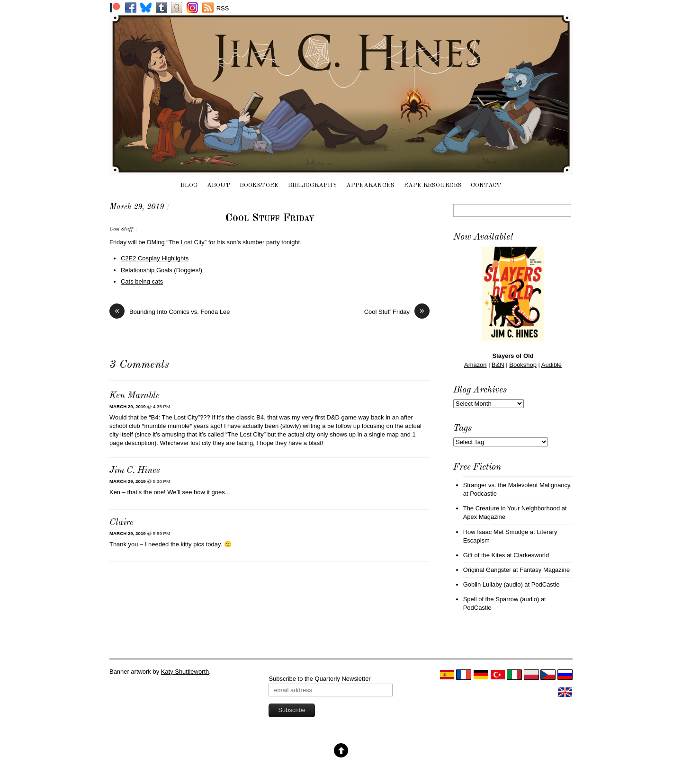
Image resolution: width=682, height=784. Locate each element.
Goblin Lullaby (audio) (493, 584)
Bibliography (313, 185)
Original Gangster (487, 570)
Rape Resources (433, 185)
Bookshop (523, 365)
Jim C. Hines (135, 471)
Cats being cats (142, 281)
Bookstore (259, 185)
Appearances (370, 185)
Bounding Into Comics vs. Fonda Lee (170, 312)
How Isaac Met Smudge (496, 532)
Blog (189, 185)
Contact (486, 185)
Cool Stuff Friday (270, 218)
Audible (552, 365)
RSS (223, 8)
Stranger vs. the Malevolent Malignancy (517, 485)
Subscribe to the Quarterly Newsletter (319, 679)
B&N (498, 365)
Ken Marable (135, 396)
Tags (462, 428)
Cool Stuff (121, 229)
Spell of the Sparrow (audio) (501, 599)
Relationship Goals (147, 270)
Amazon (476, 365)
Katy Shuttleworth (185, 672)
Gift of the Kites (484, 555)
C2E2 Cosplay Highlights (155, 258)
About (219, 185)
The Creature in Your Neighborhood (512, 508)
